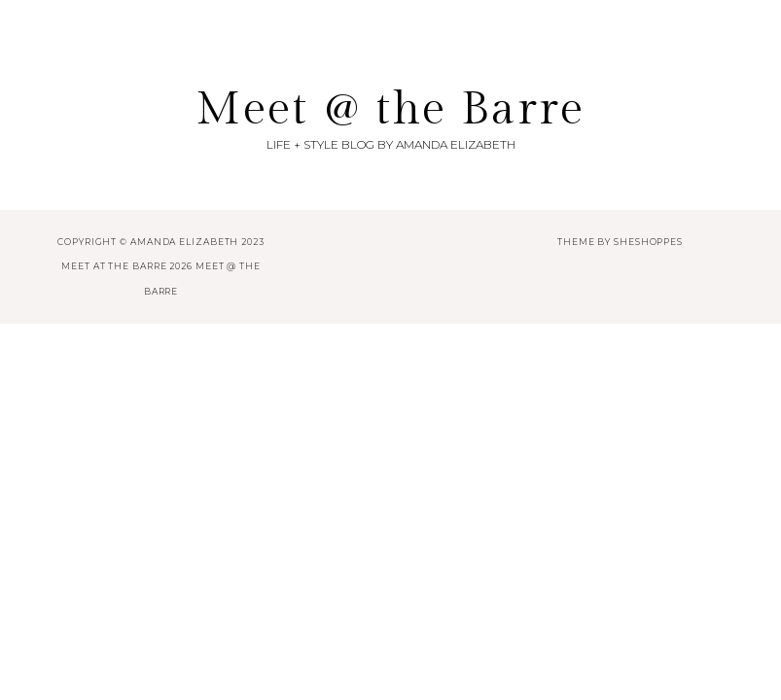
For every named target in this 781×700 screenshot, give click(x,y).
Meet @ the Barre (390, 109)
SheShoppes (648, 242)
